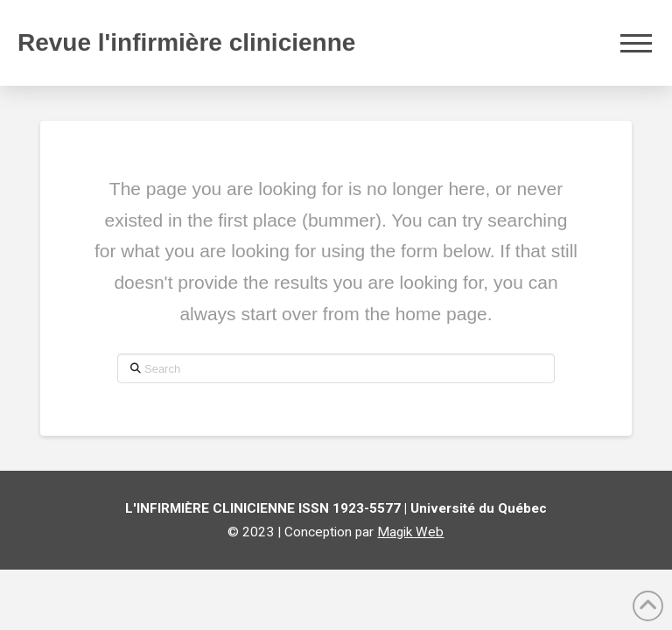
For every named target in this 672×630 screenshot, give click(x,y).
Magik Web (410, 532)
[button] (636, 43)
